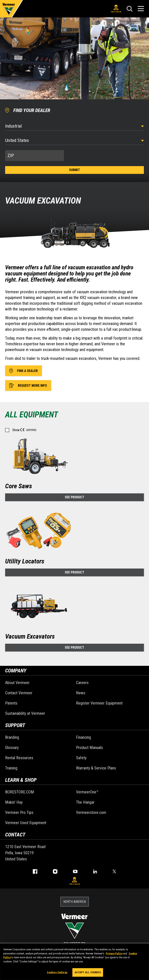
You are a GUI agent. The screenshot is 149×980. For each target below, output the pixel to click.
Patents (11, 703)
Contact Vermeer (19, 693)
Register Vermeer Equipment (99, 703)
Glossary (12, 748)
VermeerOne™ (87, 792)
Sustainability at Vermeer (25, 713)
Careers (82, 683)
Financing (84, 737)
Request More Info (28, 385)
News (81, 693)
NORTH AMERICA (75, 902)
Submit (74, 170)
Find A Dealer (116, 9)
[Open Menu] (141, 9)
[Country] (74, 140)
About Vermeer (17, 683)
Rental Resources (19, 758)
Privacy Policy (114, 953)
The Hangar (85, 802)
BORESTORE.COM (20, 792)
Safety (81, 758)
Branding (12, 737)
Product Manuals (89, 748)
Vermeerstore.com (91, 812)
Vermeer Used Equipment (26, 823)
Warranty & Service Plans (96, 768)
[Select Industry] (74, 126)
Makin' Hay (14, 802)
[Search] (130, 9)
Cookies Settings (57, 972)
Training (11, 768)
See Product (74, 497)
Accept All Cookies (88, 972)
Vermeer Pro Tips (19, 812)
